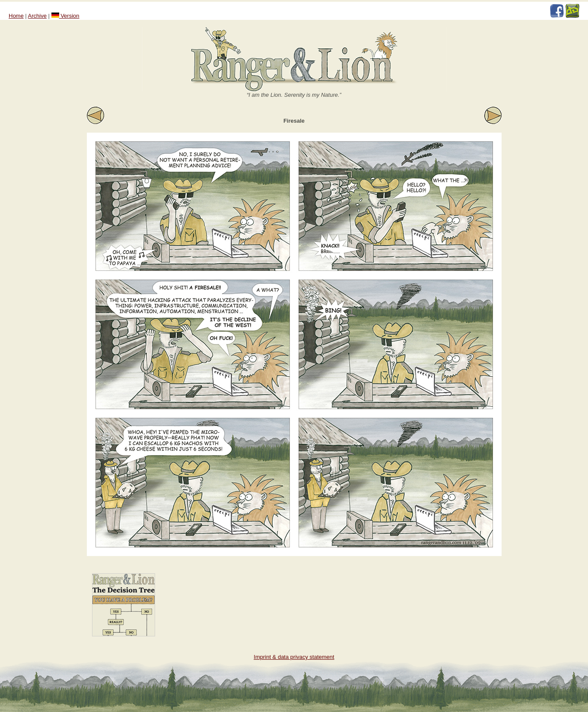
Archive (37, 16)
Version (65, 16)
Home (16, 16)
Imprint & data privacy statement (294, 657)
